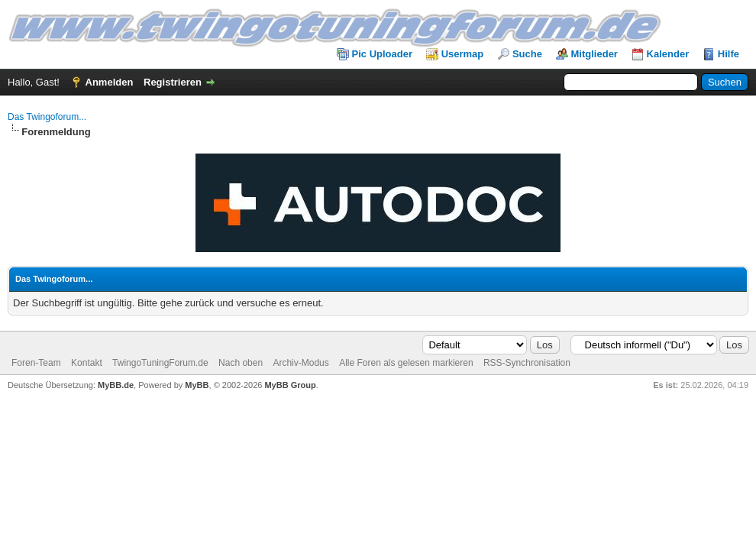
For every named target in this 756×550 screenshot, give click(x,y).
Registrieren (173, 82)
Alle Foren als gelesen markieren (406, 363)
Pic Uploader (382, 54)
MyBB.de (116, 385)
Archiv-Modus (300, 363)
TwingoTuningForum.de (160, 363)
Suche (527, 54)
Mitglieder (594, 54)
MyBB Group (290, 385)
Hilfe (729, 54)
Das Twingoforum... (47, 117)
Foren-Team (36, 363)
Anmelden (110, 82)
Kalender (668, 54)
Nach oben (241, 363)
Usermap (463, 54)
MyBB (197, 385)
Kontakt (87, 363)
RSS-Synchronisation (527, 363)
